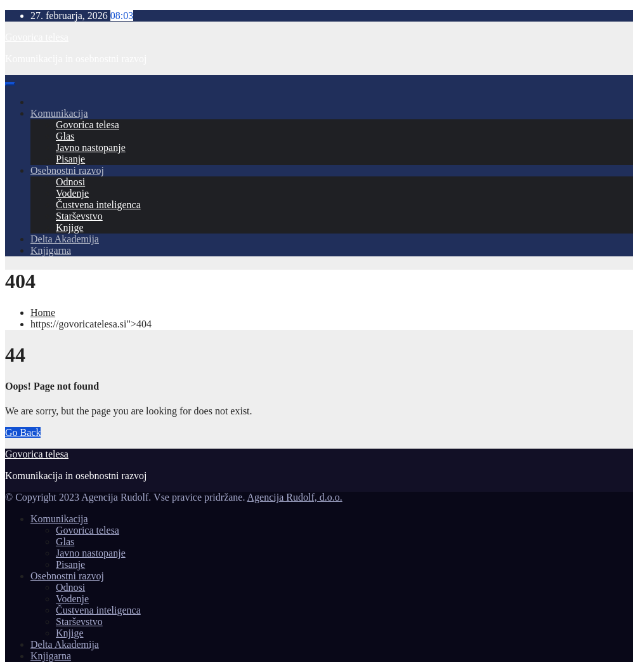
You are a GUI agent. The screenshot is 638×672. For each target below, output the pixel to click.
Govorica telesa (37, 37)
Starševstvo (79, 216)
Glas (65, 136)
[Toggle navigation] (10, 84)
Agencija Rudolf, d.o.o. (295, 497)
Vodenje (72, 193)
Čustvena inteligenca (98, 205)
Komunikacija (59, 113)
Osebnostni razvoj (67, 170)
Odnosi (70, 182)
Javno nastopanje (91, 148)
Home (43, 313)
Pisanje (70, 159)
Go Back (23, 432)
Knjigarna (51, 250)
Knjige (70, 227)
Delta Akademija (65, 239)
